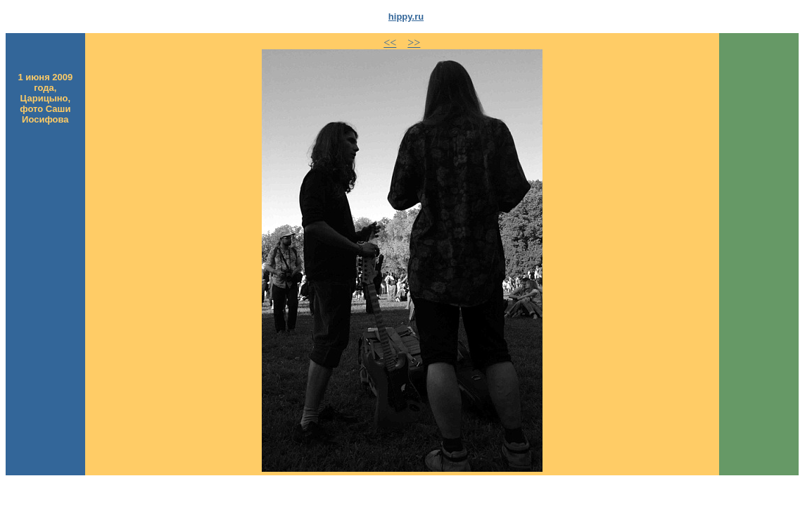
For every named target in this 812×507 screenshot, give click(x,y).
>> (414, 43)
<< (390, 43)
